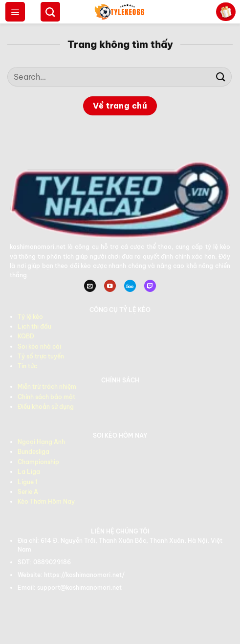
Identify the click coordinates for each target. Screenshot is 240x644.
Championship (38, 462)
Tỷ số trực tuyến (41, 356)
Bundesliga (33, 452)
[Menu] (15, 12)
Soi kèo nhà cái (39, 346)
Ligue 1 (28, 482)
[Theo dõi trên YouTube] (110, 286)
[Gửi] (221, 77)
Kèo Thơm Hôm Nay (46, 501)
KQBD (26, 336)
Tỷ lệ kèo (30, 317)
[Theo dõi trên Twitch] (150, 286)
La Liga (29, 472)
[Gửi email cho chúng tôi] (90, 286)
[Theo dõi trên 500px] (130, 286)
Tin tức (27, 366)
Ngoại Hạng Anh (41, 442)
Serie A (28, 492)
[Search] (50, 12)
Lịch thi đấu (34, 326)
